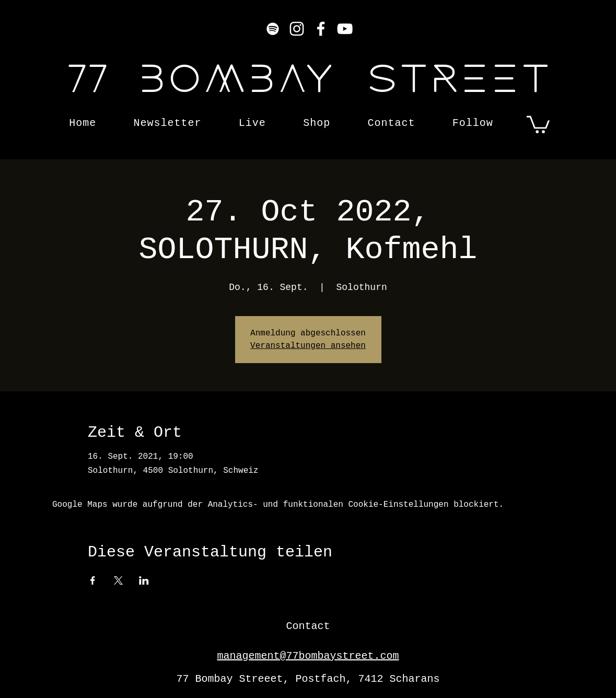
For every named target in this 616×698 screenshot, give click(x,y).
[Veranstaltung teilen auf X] (118, 580)
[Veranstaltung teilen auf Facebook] (93, 580)
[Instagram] (297, 29)
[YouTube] (345, 29)
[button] (538, 124)
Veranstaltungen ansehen (308, 346)
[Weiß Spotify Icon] (273, 29)
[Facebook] (321, 29)
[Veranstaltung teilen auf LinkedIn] (144, 580)
